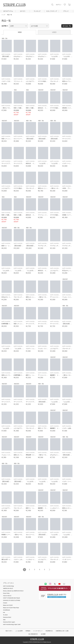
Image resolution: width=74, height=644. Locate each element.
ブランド (66, 11)
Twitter (55, 584)
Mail (64, 584)
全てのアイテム (8, 11)
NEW (20, 32)
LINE (46, 584)
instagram (50, 584)
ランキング (37, 11)
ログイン (59, 5)
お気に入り (65, 5)
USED (54, 32)
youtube (59, 584)
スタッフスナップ (52, 11)
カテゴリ (23, 11)
